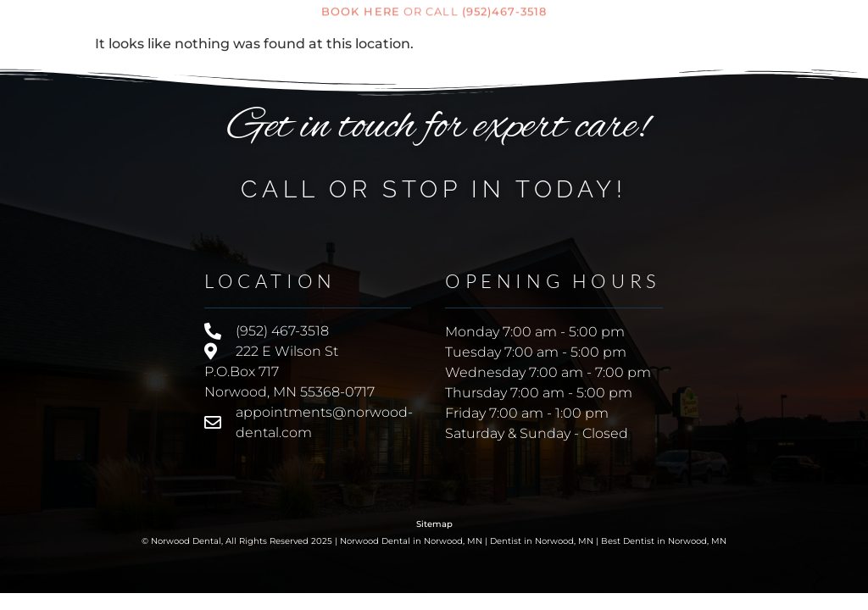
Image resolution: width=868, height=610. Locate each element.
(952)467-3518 (504, 9)
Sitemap (434, 524)
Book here (361, 9)
